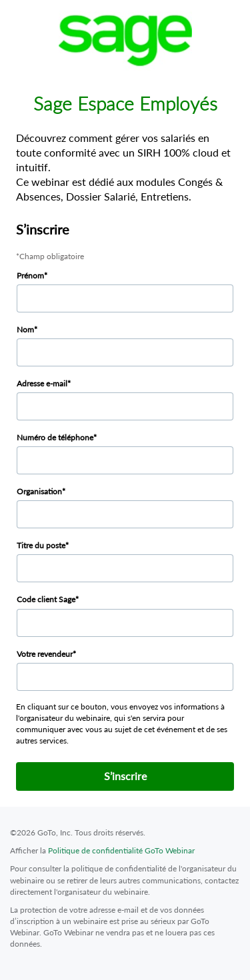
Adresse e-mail (42, 383)
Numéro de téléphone (55, 437)
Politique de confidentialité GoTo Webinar (121, 850)
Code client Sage (46, 599)
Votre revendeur (45, 654)
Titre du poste (41, 545)
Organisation (39, 491)
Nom (25, 329)
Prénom (30, 275)
